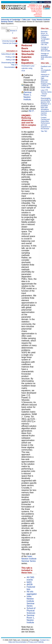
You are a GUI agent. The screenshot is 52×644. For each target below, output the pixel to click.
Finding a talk (11, 57)
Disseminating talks (9, 63)
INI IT (32, 111)
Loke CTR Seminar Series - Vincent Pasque (46, 93)
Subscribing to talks (9, 54)
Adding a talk (12, 60)
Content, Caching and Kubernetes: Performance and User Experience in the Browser (46, 123)
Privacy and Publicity (36, 642)
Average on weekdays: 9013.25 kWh (45, 49)
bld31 (29, 582)
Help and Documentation (11, 66)
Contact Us (44, 640)
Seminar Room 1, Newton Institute (28, 96)
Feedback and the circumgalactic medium (46, 69)
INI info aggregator (32, 593)
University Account (10, 41)
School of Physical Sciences (31, 611)
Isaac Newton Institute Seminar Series (29, 559)
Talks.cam (26, 20)
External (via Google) (10, 45)
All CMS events (30, 579)
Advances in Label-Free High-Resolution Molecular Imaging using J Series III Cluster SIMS (46, 81)
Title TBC (44, 131)
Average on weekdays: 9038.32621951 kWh (46, 56)
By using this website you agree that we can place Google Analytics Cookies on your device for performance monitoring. (35, 11)
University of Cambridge (11, 20)
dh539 (30, 584)
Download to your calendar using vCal (28, 68)
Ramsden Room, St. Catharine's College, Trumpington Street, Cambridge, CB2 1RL (45, 38)
